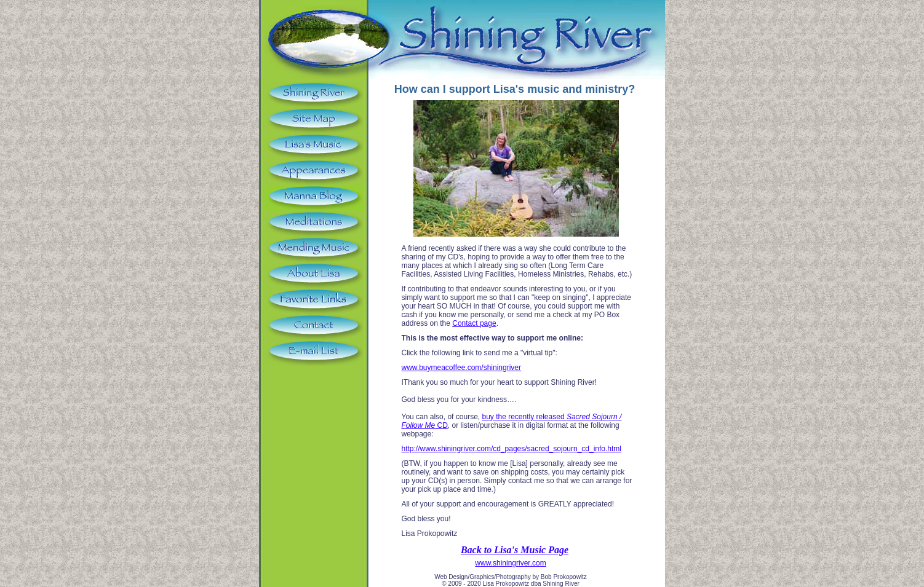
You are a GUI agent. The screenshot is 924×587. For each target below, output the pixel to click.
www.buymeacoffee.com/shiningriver (462, 368)
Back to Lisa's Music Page (515, 550)
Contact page (474, 323)
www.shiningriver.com (510, 563)
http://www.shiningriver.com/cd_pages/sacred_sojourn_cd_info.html (512, 449)
